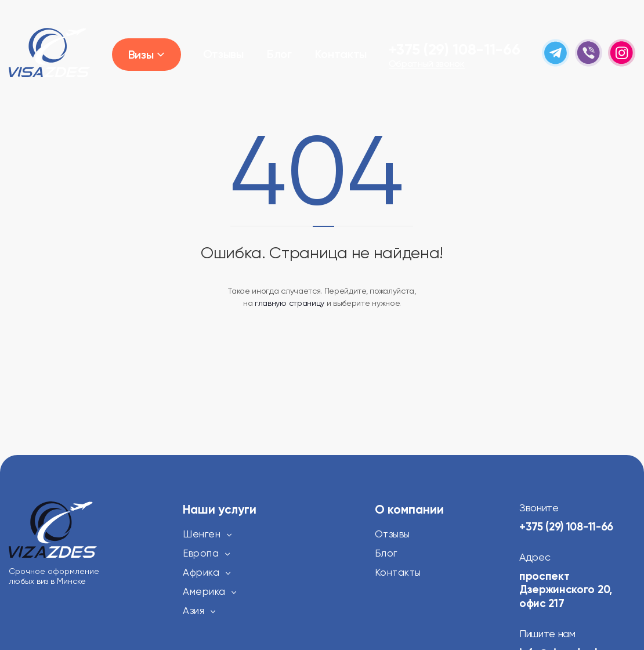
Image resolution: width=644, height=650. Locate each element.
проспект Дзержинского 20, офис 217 (568, 590)
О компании (409, 510)
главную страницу (290, 303)
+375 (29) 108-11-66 (455, 49)
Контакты (341, 54)
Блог (279, 54)
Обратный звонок (427, 64)
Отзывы (223, 54)
